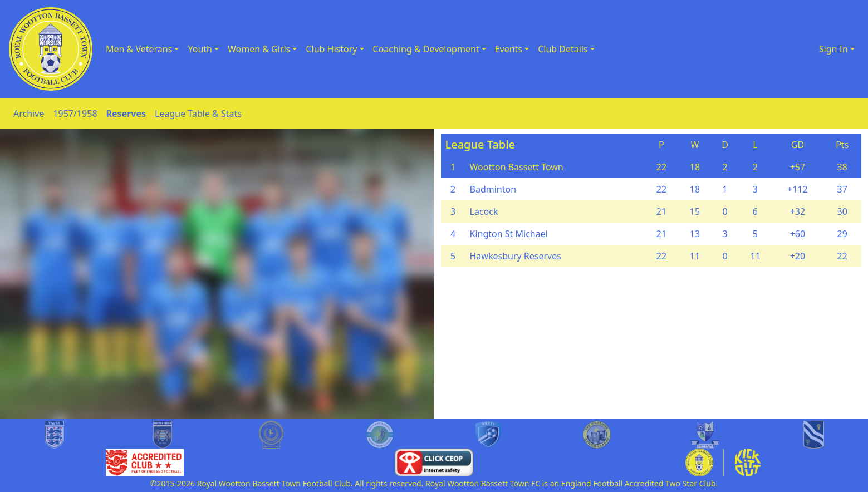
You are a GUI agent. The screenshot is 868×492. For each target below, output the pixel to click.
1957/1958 (75, 114)
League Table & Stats (198, 114)
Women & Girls (259, 49)
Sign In (833, 49)
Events (509, 49)
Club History (331, 49)
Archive (29, 114)
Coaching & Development (426, 49)
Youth (200, 49)
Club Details (563, 49)
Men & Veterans (139, 49)
